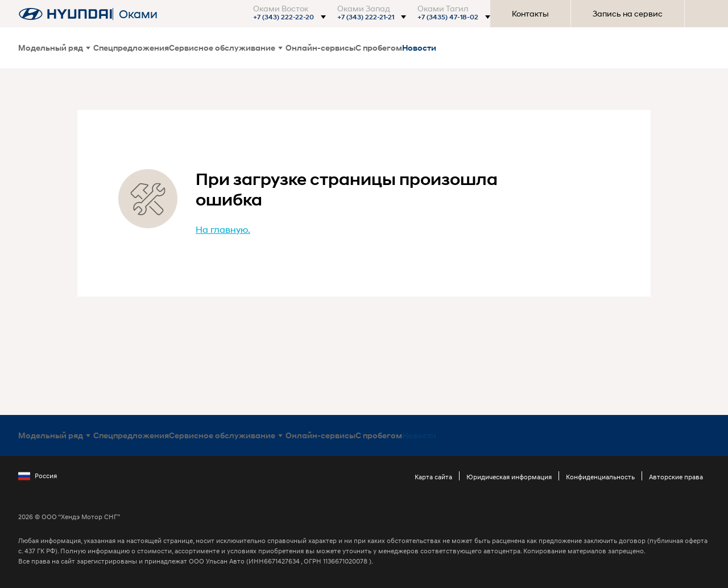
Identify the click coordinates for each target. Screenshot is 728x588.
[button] (288, 17)
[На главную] (65, 14)
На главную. (223, 229)
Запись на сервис (628, 13)
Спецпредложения (131, 48)
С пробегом (379, 48)
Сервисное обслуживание (226, 48)
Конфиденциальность (600, 477)
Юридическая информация (509, 477)
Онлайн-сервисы (320, 48)
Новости (419, 48)
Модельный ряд (54, 48)
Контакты (530, 13)
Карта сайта (433, 477)
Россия (38, 476)
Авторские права (676, 477)
